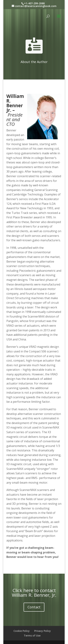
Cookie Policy (22, 631)
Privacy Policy (43, 631)
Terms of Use (32, 635)
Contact (34, 607)
